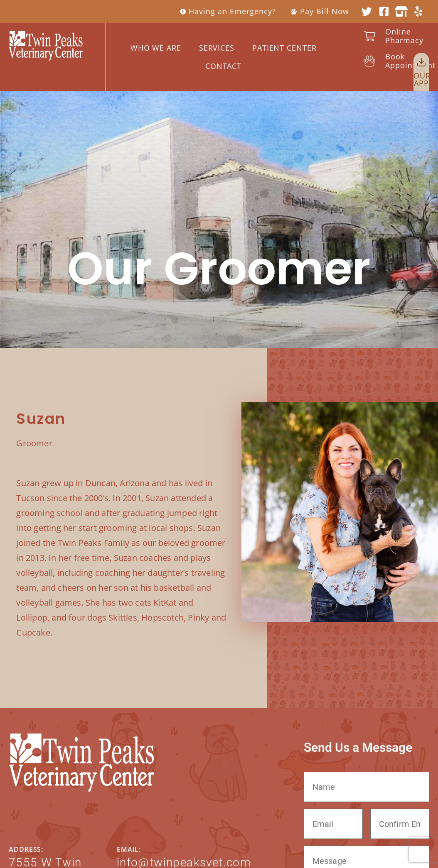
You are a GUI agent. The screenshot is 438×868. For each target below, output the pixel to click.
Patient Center (284, 48)
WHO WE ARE (156, 48)
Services (217, 48)
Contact (223, 66)
